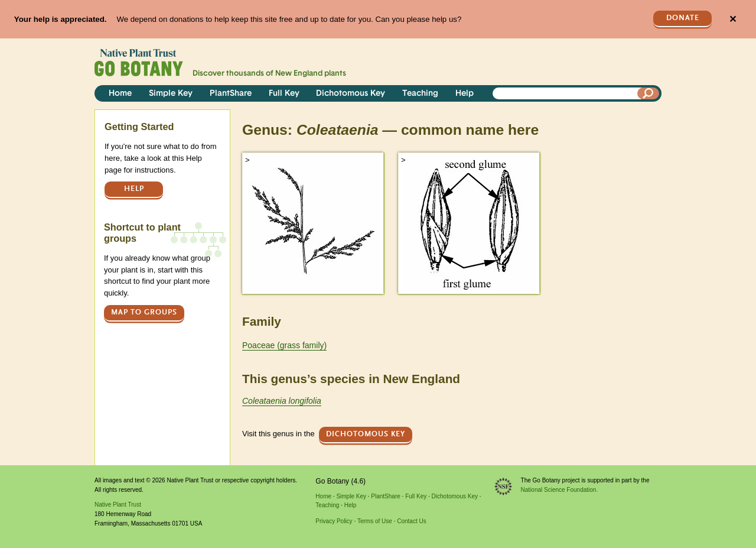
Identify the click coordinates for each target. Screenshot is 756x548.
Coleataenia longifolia (282, 401)
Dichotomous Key (351, 94)
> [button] (247, 160)
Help (465, 94)
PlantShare (231, 94)
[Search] (649, 93)
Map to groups (144, 312)
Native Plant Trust (118, 505)
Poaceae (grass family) (284, 345)
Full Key (284, 94)
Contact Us (411, 521)
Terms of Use (375, 521)
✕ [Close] (733, 19)
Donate (683, 18)
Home (120, 94)
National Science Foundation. (560, 490)
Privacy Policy (334, 521)
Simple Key (171, 94)
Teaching (420, 94)
